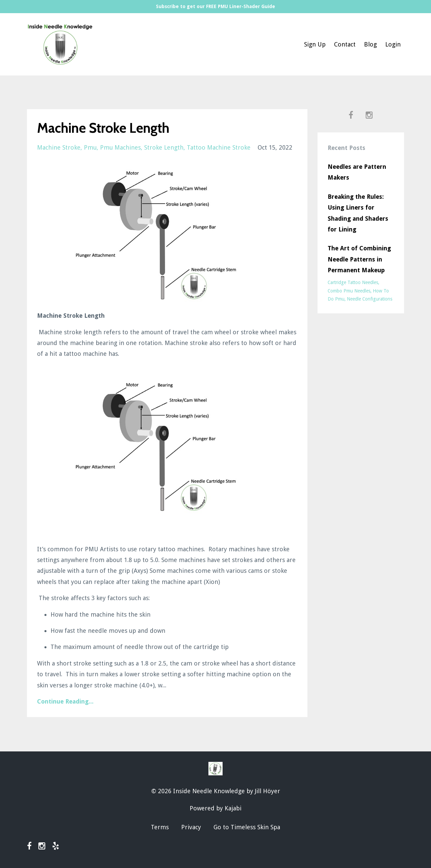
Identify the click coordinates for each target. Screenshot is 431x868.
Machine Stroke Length (103, 128)
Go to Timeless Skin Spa (247, 827)
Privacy (191, 827)
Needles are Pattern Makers (357, 172)
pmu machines (120, 147)
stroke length (164, 147)
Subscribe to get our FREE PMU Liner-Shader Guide (215, 6)
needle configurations (370, 299)
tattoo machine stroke (219, 147)
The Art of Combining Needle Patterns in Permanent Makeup (359, 259)
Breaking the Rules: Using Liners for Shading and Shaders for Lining (358, 213)
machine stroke (59, 147)
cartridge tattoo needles (353, 282)
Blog (370, 44)
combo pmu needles (349, 291)
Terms (160, 827)
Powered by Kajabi (215, 808)
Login (393, 44)
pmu (90, 147)
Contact (345, 44)
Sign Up (315, 44)
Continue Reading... (65, 701)
